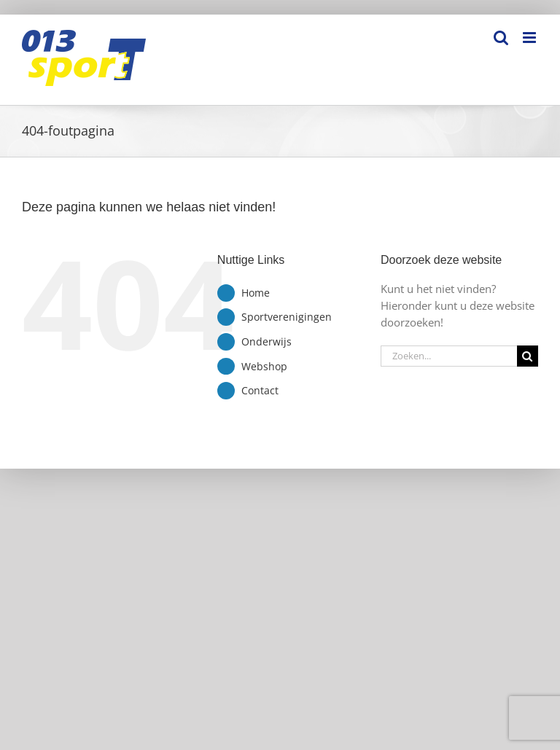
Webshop (264, 366)
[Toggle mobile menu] (530, 38)
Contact (260, 390)
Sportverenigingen (287, 317)
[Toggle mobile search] (501, 38)
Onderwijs (267, 341)
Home (256, 293)
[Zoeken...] (449, 356)
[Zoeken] (528, 356)
